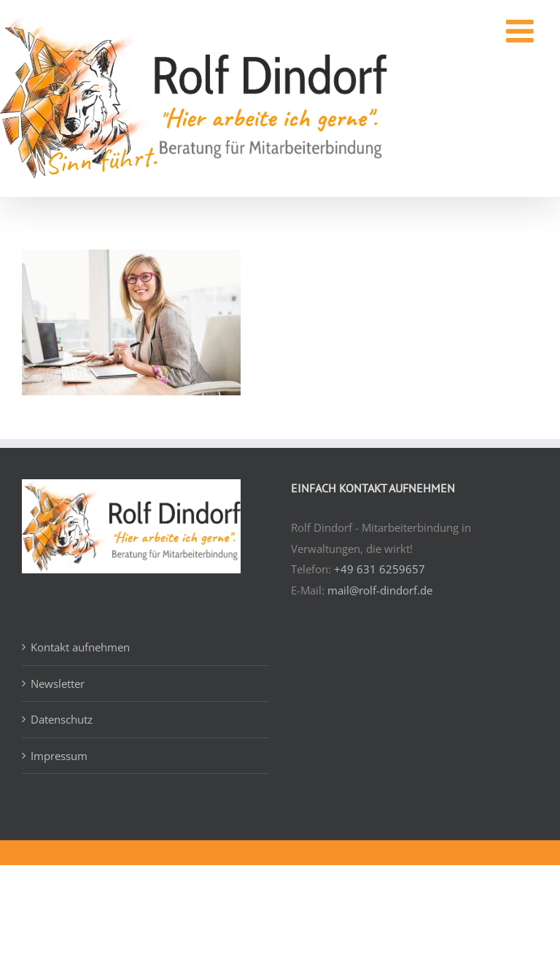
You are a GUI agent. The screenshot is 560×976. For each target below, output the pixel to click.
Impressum (59, 756)
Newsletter (58, 683)
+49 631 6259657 (380, 569)
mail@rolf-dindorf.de (380, 590)
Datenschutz (62, 719)
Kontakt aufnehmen (80, 647)
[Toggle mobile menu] (507, 31)
